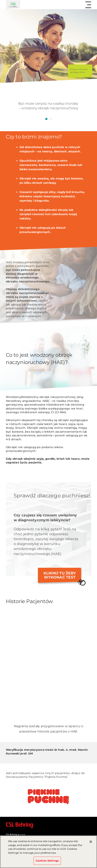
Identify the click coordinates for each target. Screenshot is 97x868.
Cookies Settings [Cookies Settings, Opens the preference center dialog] (47, 862)
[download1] (48, 788)
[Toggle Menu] (88, 5)
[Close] (91, 843)
